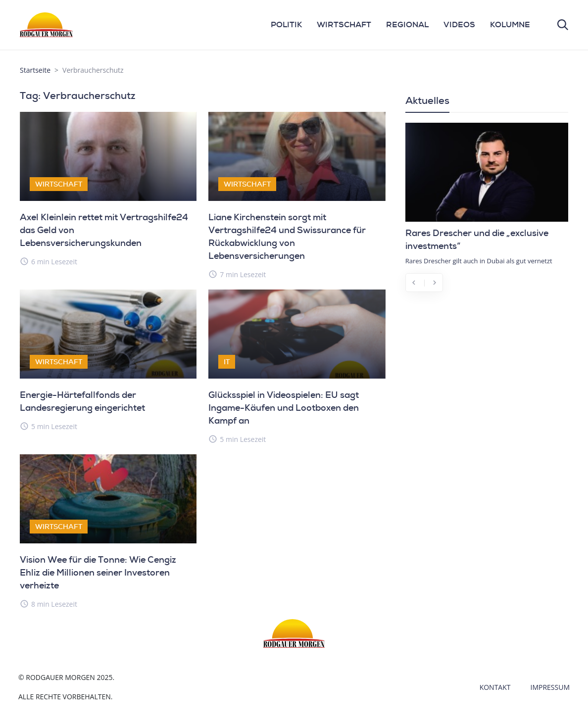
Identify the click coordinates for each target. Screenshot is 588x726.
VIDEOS (459, 24)
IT (227, 362)
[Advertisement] (487, 366)
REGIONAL (407, 24)
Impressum (550, 687)
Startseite (35, 70)
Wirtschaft (59, 184)
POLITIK (286, 24)
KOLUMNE (510, 24)
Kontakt (495, 687)
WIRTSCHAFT (344, 24)
